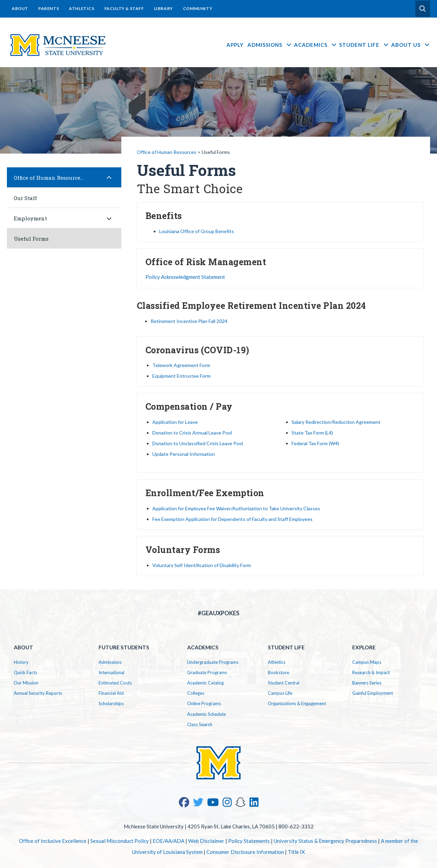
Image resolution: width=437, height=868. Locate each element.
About (20, 8)
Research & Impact (371, 672)
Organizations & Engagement (297, 703)
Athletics (82, 8)
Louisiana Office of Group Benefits (197, 231)
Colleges (196, 693)
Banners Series (367, 683)
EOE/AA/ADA (169, 841)
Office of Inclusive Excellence (53, 841)
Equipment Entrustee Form (181, 376)
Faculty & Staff (124, 8)
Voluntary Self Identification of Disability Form (202, 565)
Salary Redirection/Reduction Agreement (336, 422)
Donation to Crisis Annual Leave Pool (192, 433)
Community (198, 8)
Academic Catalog (205, 683)
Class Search (200, 724)
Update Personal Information (184, 454)
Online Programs (204, 703)
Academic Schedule (206, 714)
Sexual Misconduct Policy (120, 841)
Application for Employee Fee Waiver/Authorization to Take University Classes (236, 508)
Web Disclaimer (206, 841)
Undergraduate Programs (213, 662)
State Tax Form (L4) (312, 433)
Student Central (284, 683)
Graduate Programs (207, 672)
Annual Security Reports (38, 693)
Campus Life (280, 693)
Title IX (296, 852)
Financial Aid (111, 693)
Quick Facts (26, 672)
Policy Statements (249, 841)
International (111, 672)
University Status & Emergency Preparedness (325, 841)
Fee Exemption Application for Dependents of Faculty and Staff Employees (232, 519)
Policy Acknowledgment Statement (185, 277)
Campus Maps (367, 662)
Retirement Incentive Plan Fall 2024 (189, 321)
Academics (316, 45)
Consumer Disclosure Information (245, 852)
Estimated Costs (115, 683)
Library (164, 8)
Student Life (364, 45)
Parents (49, 8)
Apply (235, 45)
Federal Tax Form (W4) (315, 443)
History (21, 662)
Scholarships (111, 703)
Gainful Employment (373, 693)
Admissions (270, 45)
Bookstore (278, 672)
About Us (411, 45)
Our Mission (26, 683)
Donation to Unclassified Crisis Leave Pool (198, 443)
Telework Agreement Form (181, 365)
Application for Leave (175, 422)
